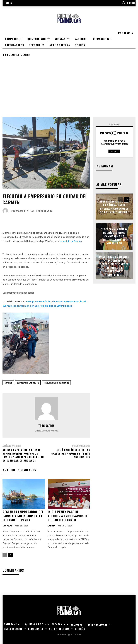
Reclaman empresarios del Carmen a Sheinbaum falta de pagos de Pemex (23, 516)
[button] (129, 3)
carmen (8, 383)
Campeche (16, 55)
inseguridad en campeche (56, 383)
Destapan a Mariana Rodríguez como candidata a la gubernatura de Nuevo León (114, 236)
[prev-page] (5, 555)
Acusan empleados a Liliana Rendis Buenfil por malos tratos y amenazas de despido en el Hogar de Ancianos (23, 455)
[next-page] (10, 555)
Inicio (5, 55)
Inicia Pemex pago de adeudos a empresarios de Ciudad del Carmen (68, 516)
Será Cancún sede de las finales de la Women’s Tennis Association (70, 453)
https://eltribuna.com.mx (46, 431)
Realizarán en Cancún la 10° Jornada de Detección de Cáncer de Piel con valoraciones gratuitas (114, 265)
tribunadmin (18, 211)
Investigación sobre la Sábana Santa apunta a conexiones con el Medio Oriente (114, 206)
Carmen (26, 55)
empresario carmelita (28, 383)
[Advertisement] (69, 87)
